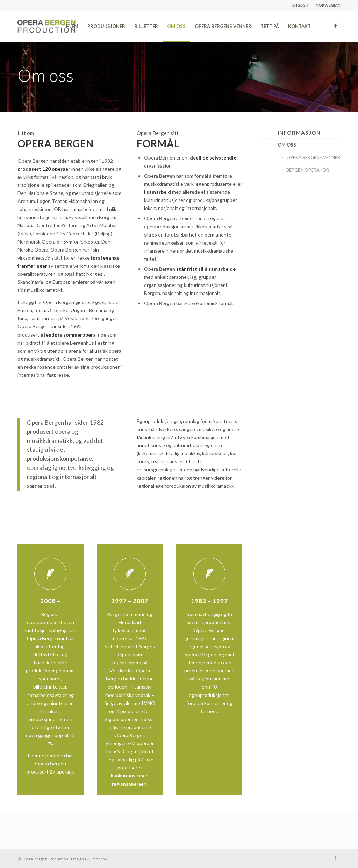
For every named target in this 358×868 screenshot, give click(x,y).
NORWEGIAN (328, 5)
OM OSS (287, 145)
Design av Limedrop (89, 859)
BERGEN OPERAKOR (308, 170)
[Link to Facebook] (335, 26)
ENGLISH (300, 5)
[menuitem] (300, 5)
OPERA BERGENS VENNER (313, 157)
